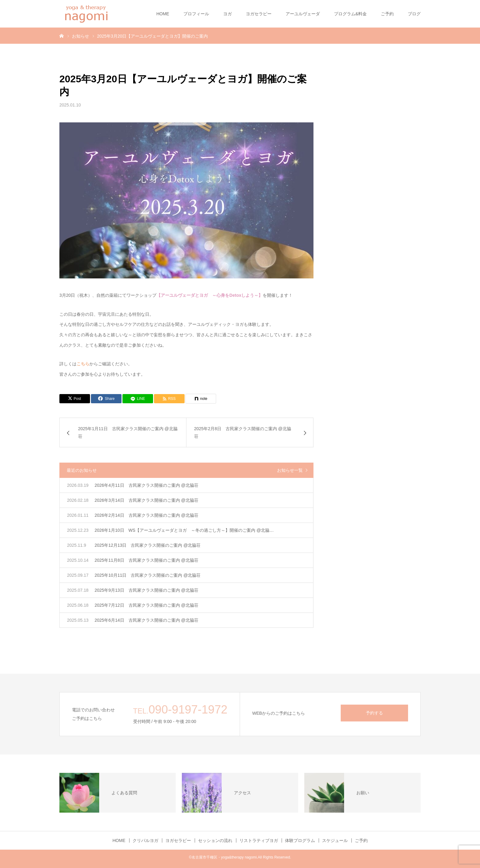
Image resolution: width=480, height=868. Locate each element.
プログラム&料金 (350, 14)
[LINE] (138, 399)
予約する (374, 713)
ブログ (414, 14)
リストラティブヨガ (259, 840)
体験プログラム (300, 840)
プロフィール (196, 14)
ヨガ (227, 14)
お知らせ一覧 (290, 470)
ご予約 (387, 14)
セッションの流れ (215, 840)
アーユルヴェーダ (303, 14)
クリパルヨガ (145, 840)
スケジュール (335, 840)
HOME (163, 14)
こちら (83, 364)
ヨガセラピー (259, 14)
